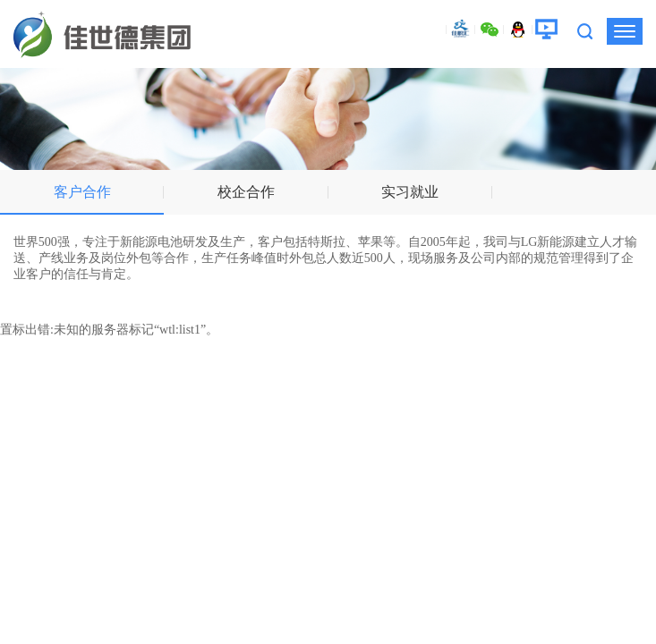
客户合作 (82, 192)
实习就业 (410, 192)
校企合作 (246, 192)
